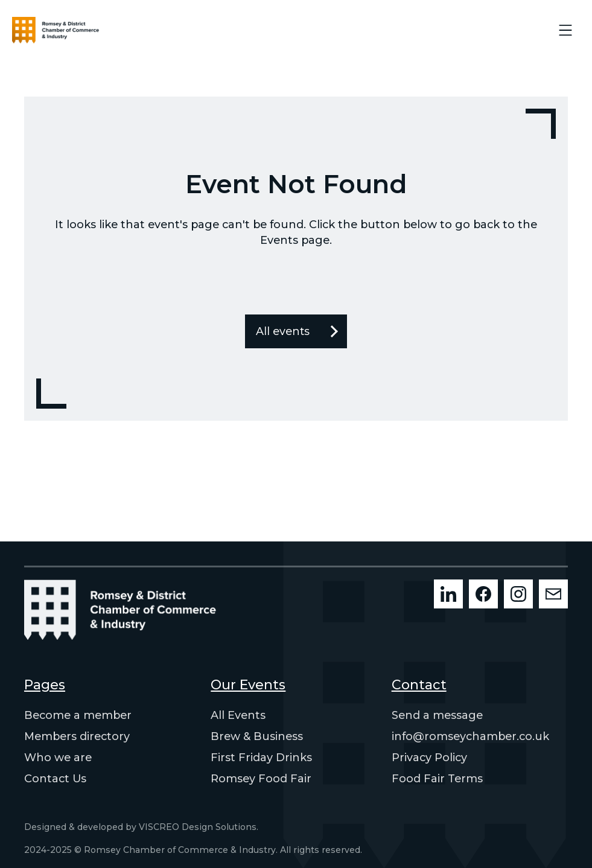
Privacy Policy (429, 758)
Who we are (58, 758)
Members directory (77, 736)
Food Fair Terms (437, 779)
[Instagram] (518, 594)
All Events (238, 715)
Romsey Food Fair (261, 779)
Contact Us (55, 779)
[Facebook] (483, 594)
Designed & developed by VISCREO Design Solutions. (141, 827)
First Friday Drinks (261, 758)
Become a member (78, 715)
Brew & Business (257, 736)
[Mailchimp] (553, 594)
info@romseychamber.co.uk (470, 736)
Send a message (437, 715)
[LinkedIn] (448, 594)
